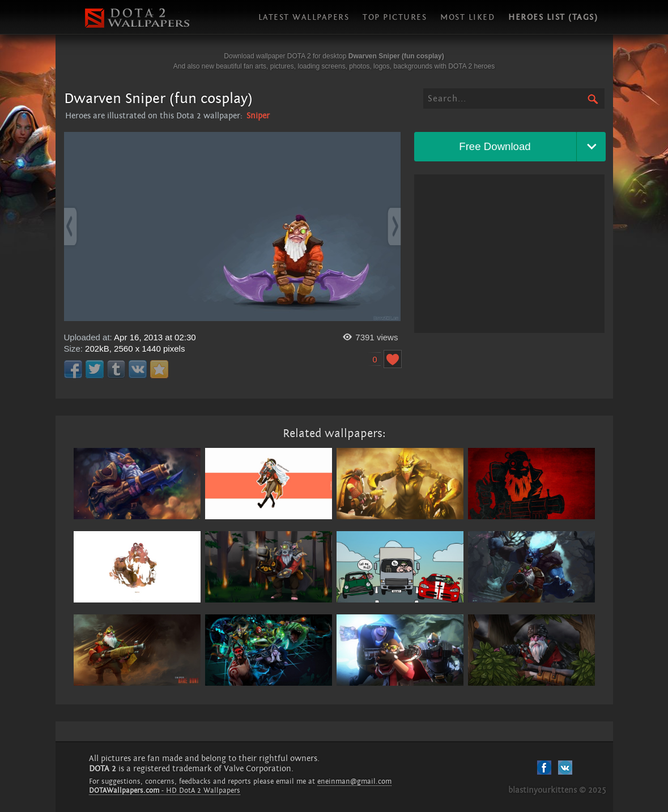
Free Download (495, 146)
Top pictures (395, 17)
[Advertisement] (509, 254)
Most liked (467, 17)
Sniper (258, 116)
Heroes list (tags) (553, 17)
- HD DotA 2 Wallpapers (165, 790)
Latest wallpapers (304, 17)
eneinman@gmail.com (354, 781)
